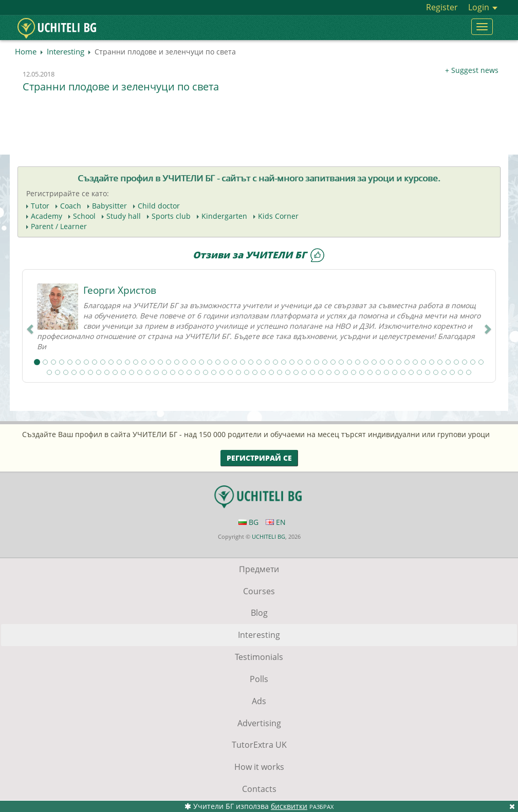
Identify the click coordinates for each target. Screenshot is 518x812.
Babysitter (109, 206)
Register (442, 7)
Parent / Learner (59, 226)
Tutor (40, 206)
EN (276, 522)
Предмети (259, 569)
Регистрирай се (259, 458)
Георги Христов (120, 290)
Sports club (171, 216)
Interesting (66, 51)
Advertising (259, 723)
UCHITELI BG (269, 536)
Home (26, 51)
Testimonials (259, 657)
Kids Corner (278, 216)
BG (248, 522)
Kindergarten (224, 216)
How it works (259, 767)
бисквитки (289, 806)
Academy (47, 216)
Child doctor (159, 206)
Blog (259, 613)
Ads (259, 701)
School (84, 216)
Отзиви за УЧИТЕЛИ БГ (259, 255)
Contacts (259, 789)
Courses (259, 591)
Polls (259, 679)
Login (483, 7)
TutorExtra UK (259, 745)
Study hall (124, 216)
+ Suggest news (472, 70)
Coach (71, 206)
